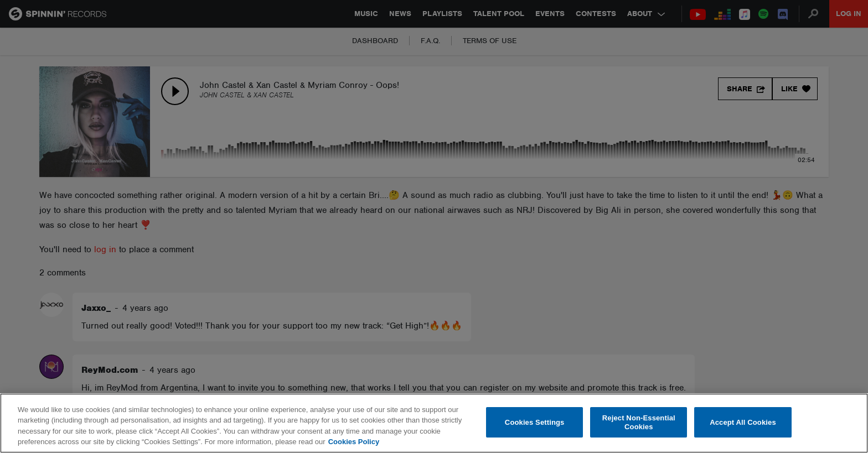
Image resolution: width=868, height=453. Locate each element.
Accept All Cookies (743, 422)
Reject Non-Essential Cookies (639, 422)
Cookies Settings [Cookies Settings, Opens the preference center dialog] (535, 422)
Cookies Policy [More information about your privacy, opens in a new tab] (354, 442)
